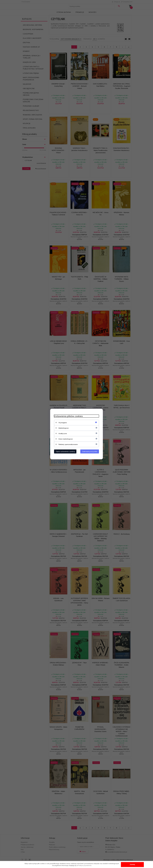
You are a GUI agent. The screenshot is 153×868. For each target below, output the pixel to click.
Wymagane (63, 422)
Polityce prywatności (85, 865)
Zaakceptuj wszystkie (90, 451)
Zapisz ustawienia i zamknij (65, 451)
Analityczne (63, 433)
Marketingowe (64, 428)
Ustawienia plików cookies (68, 416)
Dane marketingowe (66, 439)
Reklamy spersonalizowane (68, 444)
